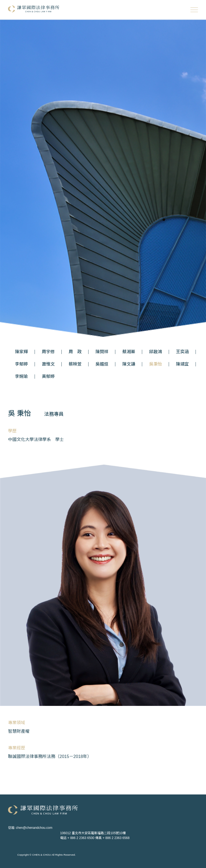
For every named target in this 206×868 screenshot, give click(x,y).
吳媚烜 (102, 364)
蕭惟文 (48, 364)
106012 (93, 833)
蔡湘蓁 (129, 352)
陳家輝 (21, 352)
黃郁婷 (48, 377)
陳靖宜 (182, 364)
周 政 (75, 352)
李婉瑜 (21, 377)
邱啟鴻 (156, 352)
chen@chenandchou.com (34, 828)
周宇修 (48, 352)
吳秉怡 (156, 364)
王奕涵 (182, 352)
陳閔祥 (102, 352)
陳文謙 (129, 364)
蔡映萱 (75, 364)
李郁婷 (21, 364)
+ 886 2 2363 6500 (81, 838)
